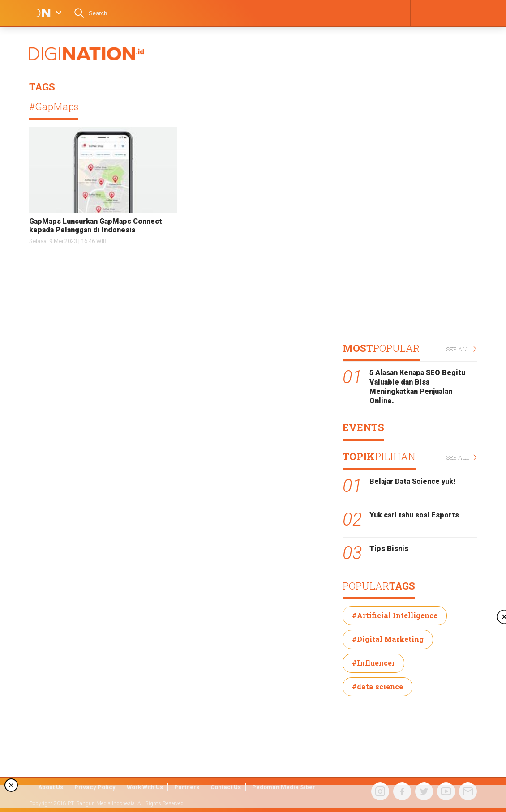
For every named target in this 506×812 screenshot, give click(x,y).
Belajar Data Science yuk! (412, 481)
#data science (377, 686)
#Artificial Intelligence (395, 615)
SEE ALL (461, 349)
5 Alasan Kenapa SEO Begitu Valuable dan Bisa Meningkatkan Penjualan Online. (417, 387)
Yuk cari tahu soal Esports (414, 515)
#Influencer (373, 663)
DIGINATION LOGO (39, 13)
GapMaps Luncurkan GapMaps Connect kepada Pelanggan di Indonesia (96, 226)
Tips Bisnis (389, 549)
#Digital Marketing (388, 639)
